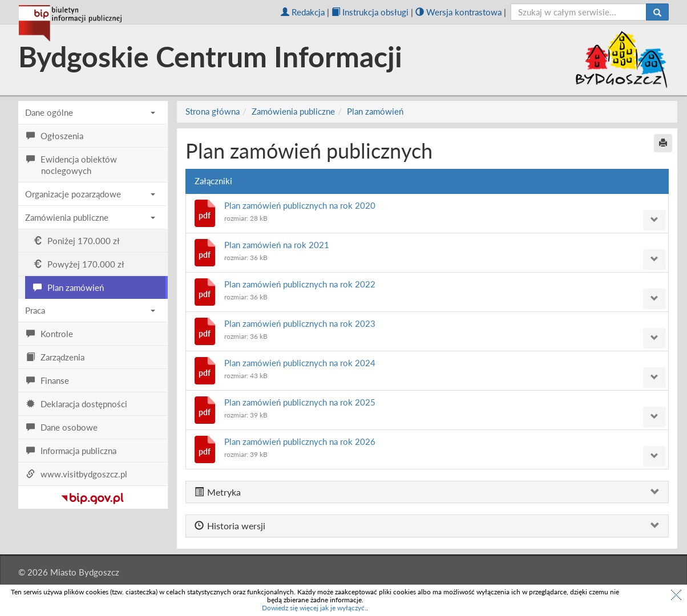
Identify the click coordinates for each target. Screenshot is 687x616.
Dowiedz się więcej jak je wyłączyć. (314, 608)
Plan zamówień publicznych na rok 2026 (300, 441)
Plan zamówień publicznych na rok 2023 (300, 323)
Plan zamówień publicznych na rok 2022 (300, 284)
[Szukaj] (657, 12)
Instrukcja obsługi (370, 12)
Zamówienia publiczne (90, 217)
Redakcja (303, 12)
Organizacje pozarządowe (90, 194)
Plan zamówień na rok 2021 (277, 245)
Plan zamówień (375, 111)
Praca (90, 310)
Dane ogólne (90, 112)
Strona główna (213, 111)
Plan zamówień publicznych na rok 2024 (300, 363)
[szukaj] (579, 12)
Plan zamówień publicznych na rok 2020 (300, 205)
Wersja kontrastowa (458, 12)
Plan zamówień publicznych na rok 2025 (300, 402)
